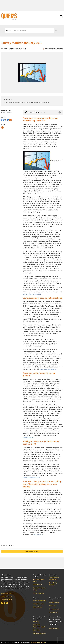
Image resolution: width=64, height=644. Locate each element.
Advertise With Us (7, 600)
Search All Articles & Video (39, 589)
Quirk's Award (38, 607)
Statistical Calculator (40, 633)
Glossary (36, 622)
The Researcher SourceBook (54, 579)
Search (8, 30)
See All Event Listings (40, 601)
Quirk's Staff (9, 49)
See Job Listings (54, 603)
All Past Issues (38, 585)
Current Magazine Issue (39, 580)
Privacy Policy (35, 642)
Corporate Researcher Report (39, 626)
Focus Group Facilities (53, 584)
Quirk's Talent (54, 612)
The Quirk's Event (7, 596)
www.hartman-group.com (48, 369)
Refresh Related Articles (32, 551)
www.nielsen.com (28, 437)
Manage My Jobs (54, 609)
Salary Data (37, 630)
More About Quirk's (7, 593)
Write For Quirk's (39, 593)
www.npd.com (38, 535)
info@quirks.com (54, 628)
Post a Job (53, 606)
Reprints (43, 642)
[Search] (33, 31)
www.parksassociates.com (31, 477)
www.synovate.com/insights (32, 294)
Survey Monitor (6, 113)
